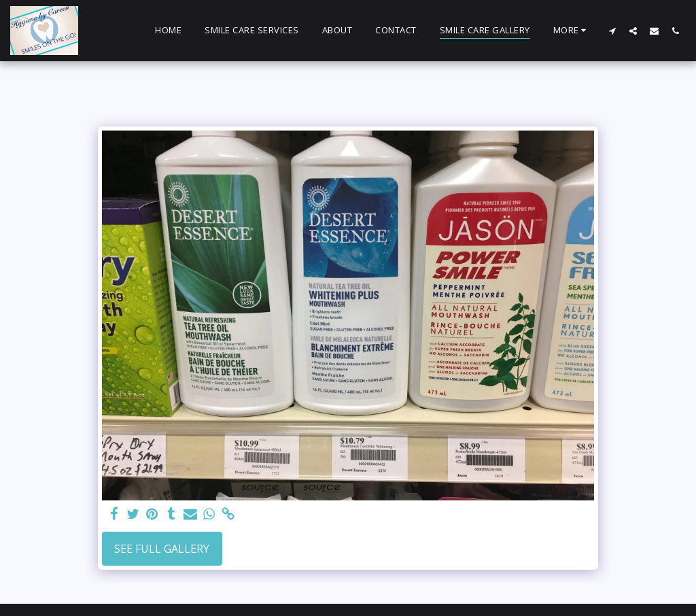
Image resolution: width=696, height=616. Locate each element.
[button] (612, 31)
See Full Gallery (162, 549)
